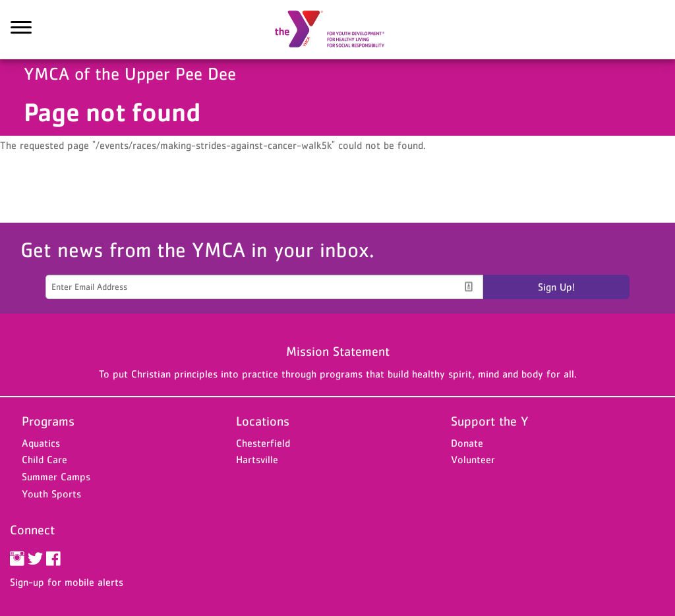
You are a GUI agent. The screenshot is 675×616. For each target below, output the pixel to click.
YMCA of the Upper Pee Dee (337, 30)
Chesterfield (263, 443)
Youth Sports (51, 493)
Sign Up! (556, 287)
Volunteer (473, 459)
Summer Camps (56, 476)
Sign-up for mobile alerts (67, 582)
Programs (48, 421)
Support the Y (490, 421)
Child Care (44, 459)
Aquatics (41, 443)
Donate (467, 443)
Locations (263, 421)
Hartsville (257, 459)
